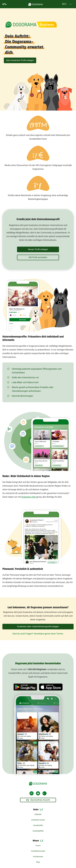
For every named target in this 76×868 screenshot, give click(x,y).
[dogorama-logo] (36, 4)
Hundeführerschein (38, 851)
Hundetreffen (38, 825)
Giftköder (38, 814)
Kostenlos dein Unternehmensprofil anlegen (38, 627)
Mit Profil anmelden (38, 257)
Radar (38, 809)
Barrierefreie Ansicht (38, 800)
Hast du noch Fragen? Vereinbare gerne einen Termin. (38, 634)
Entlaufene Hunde (38, 820)
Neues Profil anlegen (38, 249)
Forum (38, 846)
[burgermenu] (5, 4)
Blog (38, 862)
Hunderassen (38, 857)
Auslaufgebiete (38, 831)
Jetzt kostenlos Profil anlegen (20, 60)
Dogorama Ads (28, 497)
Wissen (38, 841)
